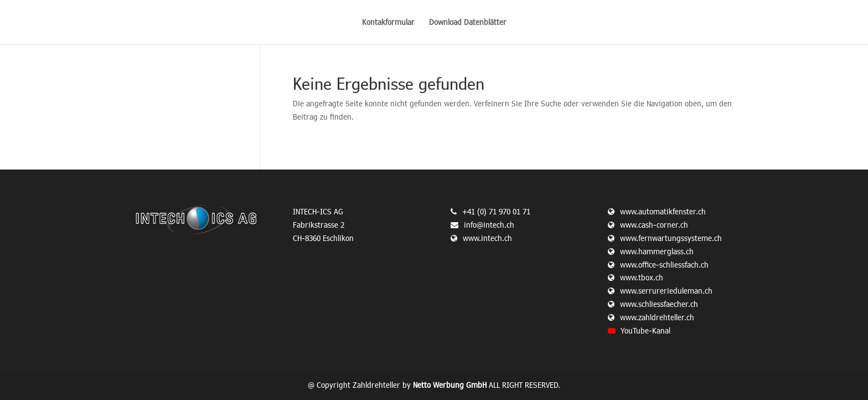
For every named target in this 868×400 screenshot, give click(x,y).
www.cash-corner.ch (654, 225)
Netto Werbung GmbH (450, 385)
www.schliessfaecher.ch (659, 304)
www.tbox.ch (642, 277)
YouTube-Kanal (645, 330)
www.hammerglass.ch (657, 251)
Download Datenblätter (468, 22)
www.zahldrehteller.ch (657, 317)
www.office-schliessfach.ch (664, 265)
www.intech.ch (481, 238)
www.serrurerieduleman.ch (666, 291)
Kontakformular (388, 22)
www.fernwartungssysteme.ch (671, 238)
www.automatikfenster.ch (663, 211)
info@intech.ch (489, 225)
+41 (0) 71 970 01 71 (496, 211)
